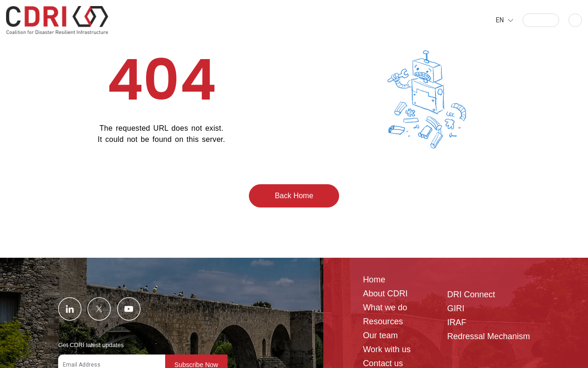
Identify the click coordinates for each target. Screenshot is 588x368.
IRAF (457, 323)
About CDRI (385, 294)
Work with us (387, 350)
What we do (385, 308)
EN (500, 20)
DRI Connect (471, 295)
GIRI (456, 309)
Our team (380, 336)
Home (374, 280)
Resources (383, 322)
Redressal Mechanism (488, 337)
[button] (541, 20)
